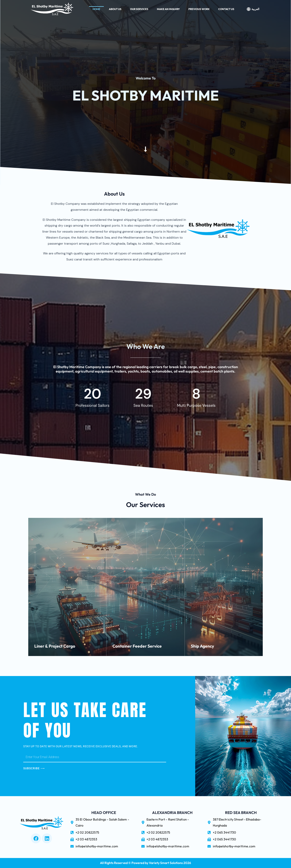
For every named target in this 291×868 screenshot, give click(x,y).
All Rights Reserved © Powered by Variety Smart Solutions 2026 (145, 863)
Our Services (139, 9)
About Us (115, 9)
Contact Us (226, 9)
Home (96, 9)
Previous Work (199, 9)
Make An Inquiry (168, 9)
